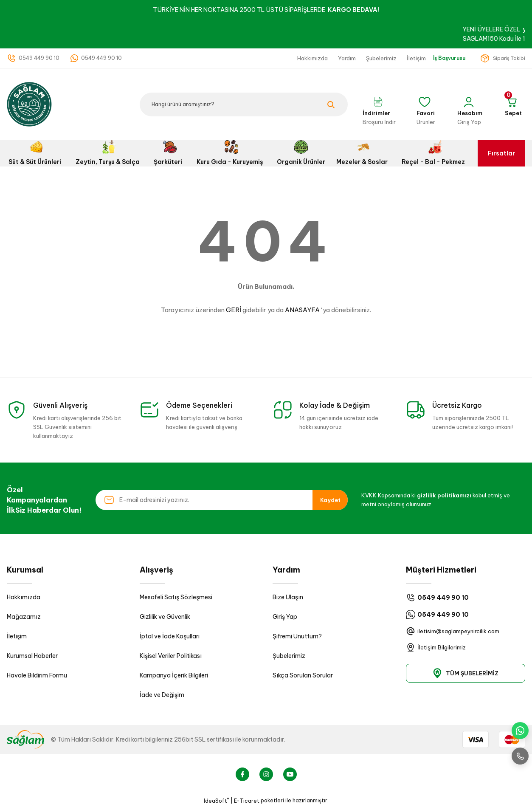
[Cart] (513, 104)
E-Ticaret (247, 801)
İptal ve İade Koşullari (170, 636)
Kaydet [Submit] (330, 500)
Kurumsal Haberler (32, 656)
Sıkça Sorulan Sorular (303, 675)
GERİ (234, 310)
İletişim (17, 636)
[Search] (244, 104)
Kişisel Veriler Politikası (171, 656)
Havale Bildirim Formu (37, 675)
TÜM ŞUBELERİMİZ (466, 673)
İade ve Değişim (162, 695)
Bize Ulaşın (288, 597)
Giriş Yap (285, 617)
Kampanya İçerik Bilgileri (174, 675)
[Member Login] (470, 104)
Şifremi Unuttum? (297, 636)
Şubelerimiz (289, 656)
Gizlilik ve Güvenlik (165, 617)
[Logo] (29, 104)
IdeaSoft (216, 801)
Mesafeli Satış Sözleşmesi (176, 597)
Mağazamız (24, 617)
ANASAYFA (302, 310)
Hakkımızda (24, 597)
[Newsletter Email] (222, 500)
